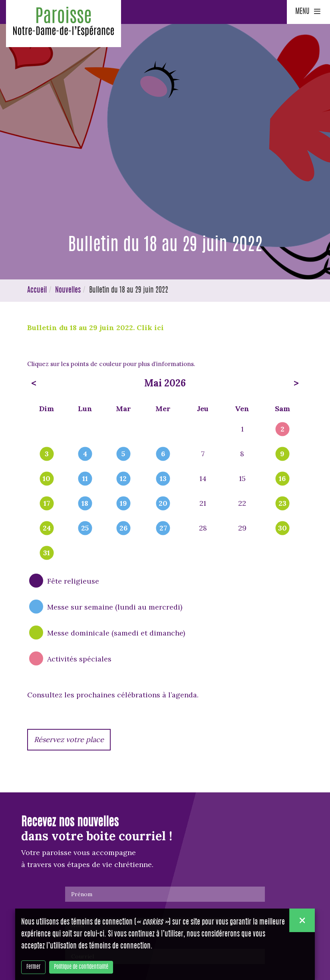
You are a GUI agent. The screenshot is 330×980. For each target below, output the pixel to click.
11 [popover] (85, 479)
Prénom (82, 894)
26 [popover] (123, 529)
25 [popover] (85, 529)
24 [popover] (47, 529)
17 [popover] (47, 504)
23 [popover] (282, 504)
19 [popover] (123, 504)
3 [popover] (47, 454)
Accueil (37, 291)
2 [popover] (282, 430)
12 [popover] (123, 479)
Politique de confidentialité (81, 967)
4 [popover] (85, 454)
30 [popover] (282, 529)
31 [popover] (47, 553)
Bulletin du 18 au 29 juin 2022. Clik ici (95, 328)
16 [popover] (282, 479)
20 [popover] (163, 504)
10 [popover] (47, 479)
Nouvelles (68, 291)
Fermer (33, 967)
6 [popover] (163, 454)
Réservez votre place (69, 739)
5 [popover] (123, 454)
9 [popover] (282, 454)
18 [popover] (85, 504)
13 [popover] (163, 479)
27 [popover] (163, 529)
